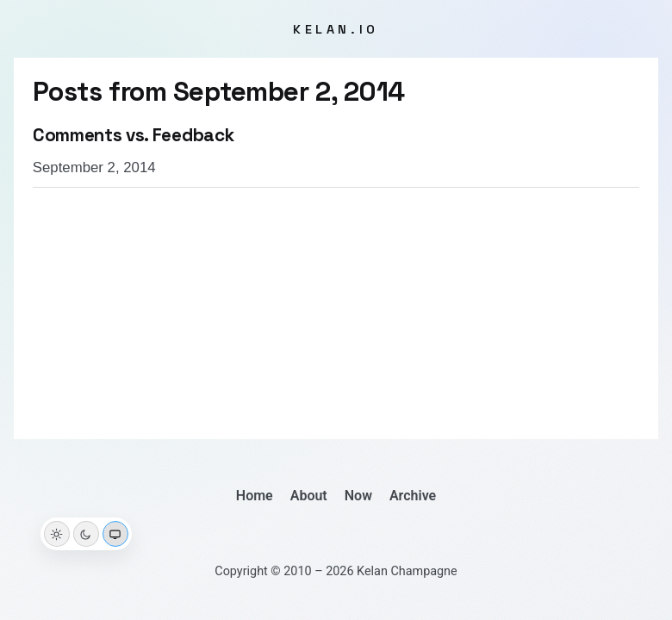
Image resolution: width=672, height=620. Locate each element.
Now (358, 496)
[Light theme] (57, 534)
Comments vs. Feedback (133, 135)
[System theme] (115, 534)
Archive (413, 496)
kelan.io (336, 29)
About (309, 496)
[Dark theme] (86, 534)
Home (255, 496)
